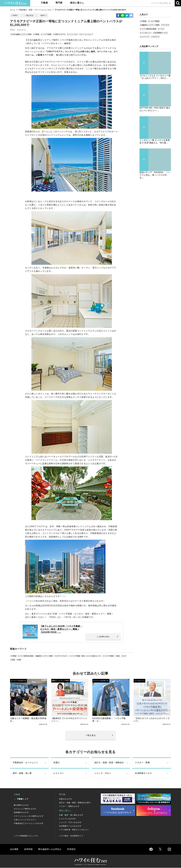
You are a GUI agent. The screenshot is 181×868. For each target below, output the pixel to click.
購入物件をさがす (21, 805)
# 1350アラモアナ (63, 34)
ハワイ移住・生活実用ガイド (71, 836)
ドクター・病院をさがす (69, 807)
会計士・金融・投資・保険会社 (109, 763)
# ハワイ (161, 29)
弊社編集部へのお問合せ (50, 850)
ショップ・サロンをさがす (70, 823)
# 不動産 (38, 34)
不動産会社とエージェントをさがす (29, 824)
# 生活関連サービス (160, 33)
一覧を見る (29, 15)
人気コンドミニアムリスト (25, 820)
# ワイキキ (165, 25)
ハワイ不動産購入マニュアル (26, 836)
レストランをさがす (67, 819)
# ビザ (13, 660)
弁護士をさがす (66, 799)
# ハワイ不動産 (49, 34)
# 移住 (126, 656)
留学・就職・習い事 (22, 774)
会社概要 (14, 850)
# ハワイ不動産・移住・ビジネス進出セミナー (91, 656)
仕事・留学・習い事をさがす (71, 815)
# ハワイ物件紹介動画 (27, 656)
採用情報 (28, 850)
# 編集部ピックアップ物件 (46, 656)
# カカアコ (156, 37)
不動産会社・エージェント (25, 763)
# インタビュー (146, 33)
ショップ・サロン (103, 774)
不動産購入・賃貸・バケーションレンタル (35, 10)
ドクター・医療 (142, 763)
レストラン (59, 774)
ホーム (13, 10)
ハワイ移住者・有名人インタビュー (74, 830)
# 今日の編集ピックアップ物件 (22, 34)
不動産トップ (23, 799)
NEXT (43, 15)
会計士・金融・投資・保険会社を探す (75, 803)
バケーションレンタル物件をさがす (29, 816)
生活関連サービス (143, 774)
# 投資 (20, 660)
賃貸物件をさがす (21, 813)
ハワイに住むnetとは (161, 3)
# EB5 (26, 660)
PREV (15, 15)
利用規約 (71, 850)
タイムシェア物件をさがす (25, 809)
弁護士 (57, 763)
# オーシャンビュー (92, 34)
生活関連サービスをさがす (70, 826)
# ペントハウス (77, 34)
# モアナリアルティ (65, 656)
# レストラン (145, 37)
